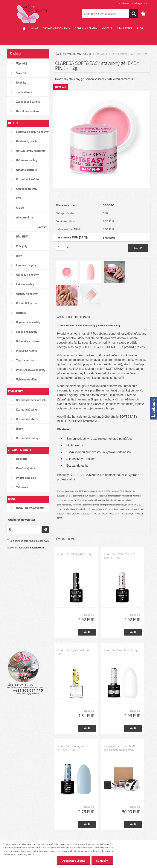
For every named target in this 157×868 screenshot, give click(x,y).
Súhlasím (102, 861)
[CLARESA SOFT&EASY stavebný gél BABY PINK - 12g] (102, 92)
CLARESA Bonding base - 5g (75, 554)
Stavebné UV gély (72, 54)
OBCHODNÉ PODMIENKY (57, 28)
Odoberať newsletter (22, 519)
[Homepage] (24, 28)
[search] (134, 14)
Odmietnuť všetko (74, 861)
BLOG (140, 28)
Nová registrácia (140, 3)
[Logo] (32, 14)
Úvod (58, 54)
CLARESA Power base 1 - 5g (121, 650)
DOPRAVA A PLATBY (86, 28)
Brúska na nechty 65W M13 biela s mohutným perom (121, 748)
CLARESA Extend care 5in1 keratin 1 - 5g (120, 556)
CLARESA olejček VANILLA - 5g (75, 652)
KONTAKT (107, 28)
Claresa (87, 54)
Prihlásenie (124, 3)
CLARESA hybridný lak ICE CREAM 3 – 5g (74, 748)
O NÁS (35, 28)
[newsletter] (45, 530)
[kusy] (60, 247)
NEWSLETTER (125, 28)
